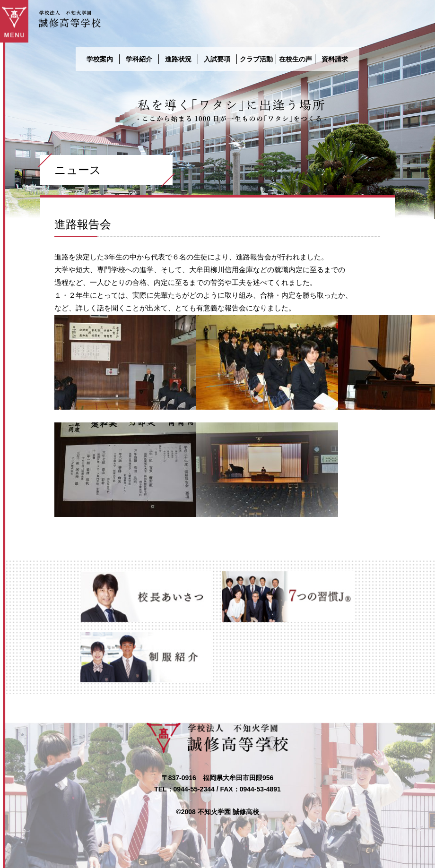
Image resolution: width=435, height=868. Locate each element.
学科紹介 (139, 59)
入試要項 (217, 59)
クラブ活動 (256, 59)
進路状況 (178, 59)
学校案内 (100, 59)
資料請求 (335, 59)
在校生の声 (296, 59)
